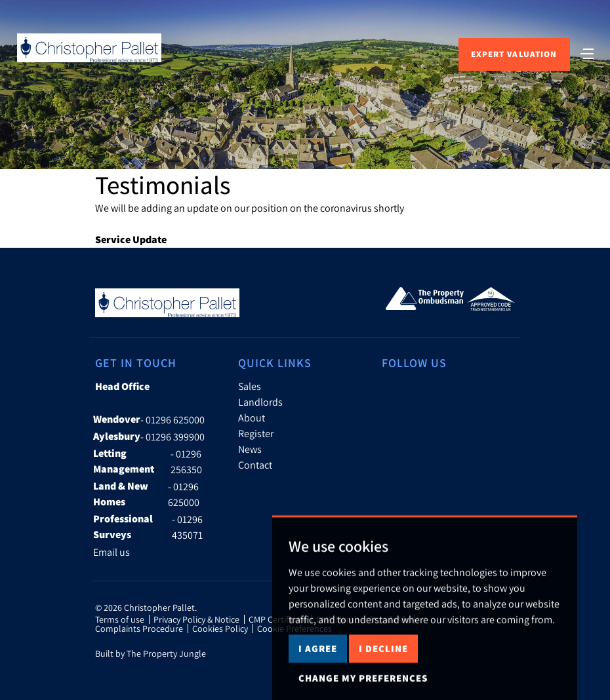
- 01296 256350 (148, 461)
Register (256, 433)
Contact (255, 465)
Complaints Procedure (139, 629)
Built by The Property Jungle (151, 653)
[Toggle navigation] (587, 52)
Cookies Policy (220, 629)
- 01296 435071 (148, 527)
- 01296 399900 (149, 437)
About (252, 418)
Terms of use (120, 619)
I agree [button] (318, 666)
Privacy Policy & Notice (196, 619)
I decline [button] (383, 666)
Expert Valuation (514, 54)
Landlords (260, 402)
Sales (250, 386)
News (250, 449)
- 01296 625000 (149, 419)
